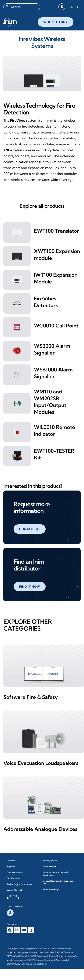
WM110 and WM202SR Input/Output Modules (50, 402)
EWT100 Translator (57, 231)
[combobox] (22, 7)
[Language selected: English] (74, 7)
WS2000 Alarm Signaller (52, 349)
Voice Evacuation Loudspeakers (41, 763)
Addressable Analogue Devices (40, 829)
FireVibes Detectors (46, 302)
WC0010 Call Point (56, 326)
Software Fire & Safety (31, 697)
